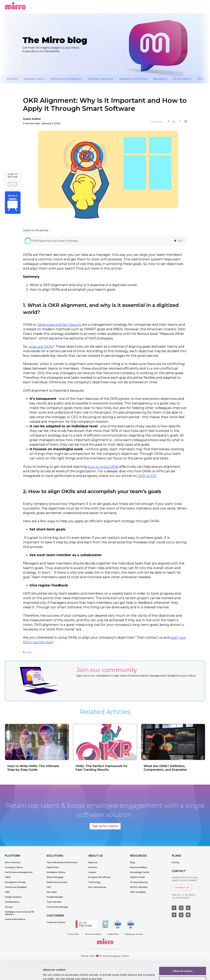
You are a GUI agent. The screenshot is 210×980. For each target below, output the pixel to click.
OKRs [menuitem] (8, 877)
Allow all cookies (183, 957)
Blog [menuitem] (132, 862)
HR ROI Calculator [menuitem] (139, 887)
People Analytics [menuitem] (13, 897)
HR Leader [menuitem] (52, 892)
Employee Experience (101, 79)
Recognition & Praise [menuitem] (15, 882)
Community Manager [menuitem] (57, 907)
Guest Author (32, 119)
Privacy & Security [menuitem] (139, 882)
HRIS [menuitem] (7, 892)
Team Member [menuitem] (54, 902)
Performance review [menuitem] (57, 882)
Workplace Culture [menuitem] (56, 872)
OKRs (200, 79)
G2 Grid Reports (182, 79)
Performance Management (66, 79)
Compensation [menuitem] (12, 902)
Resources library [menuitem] (139, 867)
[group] (105, 241)
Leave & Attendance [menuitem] (15, 919)
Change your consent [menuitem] (134, 934)
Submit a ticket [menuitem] (138, 877)
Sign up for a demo (105, 826)
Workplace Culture (34, 79)
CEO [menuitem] (49, 887)
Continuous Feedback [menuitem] (16, 887)
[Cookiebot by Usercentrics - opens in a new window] (21, 974)
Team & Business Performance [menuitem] (62, 862)
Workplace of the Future (133, 79)
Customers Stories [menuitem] (56, 922)
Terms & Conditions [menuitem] (93, 934)
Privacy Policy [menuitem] (73, 934)
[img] (175, 241)
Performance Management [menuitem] (19, 872)
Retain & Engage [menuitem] (55, 877)
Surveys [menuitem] (9, 907)
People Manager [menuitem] (55, 897)
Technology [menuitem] (94, 882)
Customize (183, 966)
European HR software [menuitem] (100, 877)
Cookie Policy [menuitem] (113, 934)
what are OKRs (41, 346)
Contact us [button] (182, 887)
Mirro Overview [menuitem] (13, 862)
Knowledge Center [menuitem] (140, 872)
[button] (28, 241)
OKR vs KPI (147, 476)
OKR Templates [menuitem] (138, 892)
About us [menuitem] (93, 862)
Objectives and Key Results (59, 325)
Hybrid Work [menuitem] (53, 867)
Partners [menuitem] (93, 867)
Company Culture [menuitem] (14, 867)
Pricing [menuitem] (175, 862)
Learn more (50, 974)
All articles (12, 79)
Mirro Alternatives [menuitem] (97, 887)
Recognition (160, 79)
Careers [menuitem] (92, 872)
